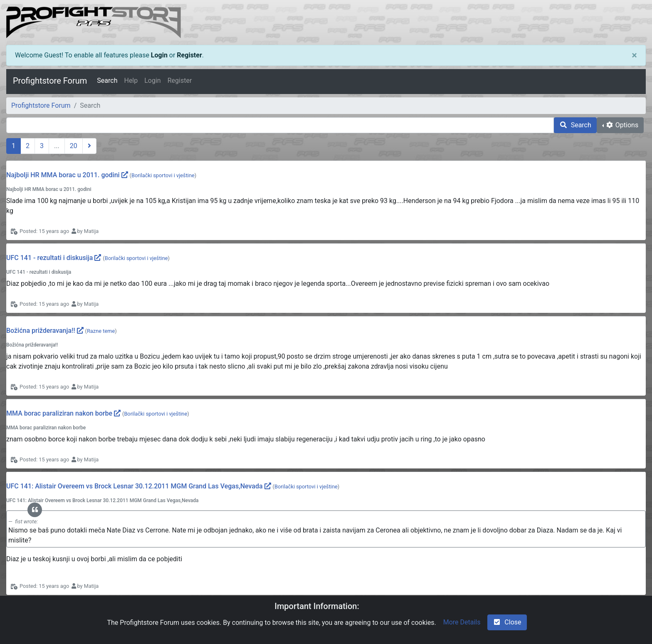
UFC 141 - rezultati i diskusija (49, 258)
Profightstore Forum (50, 81)
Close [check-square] (507, 622)
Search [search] (575, 125)
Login (159, 55)
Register (189, 55)
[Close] (634, 55)
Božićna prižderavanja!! (41, 331)
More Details (462, 622)
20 (74, 146)
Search (107, 80)
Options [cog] (622, 125)
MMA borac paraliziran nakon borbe (59, 413)
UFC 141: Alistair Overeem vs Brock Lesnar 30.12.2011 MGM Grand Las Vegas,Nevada (135, 486)
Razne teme (101, 331)
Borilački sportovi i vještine (163, 175)
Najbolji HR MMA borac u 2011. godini (63, 175)
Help (131, 80)
